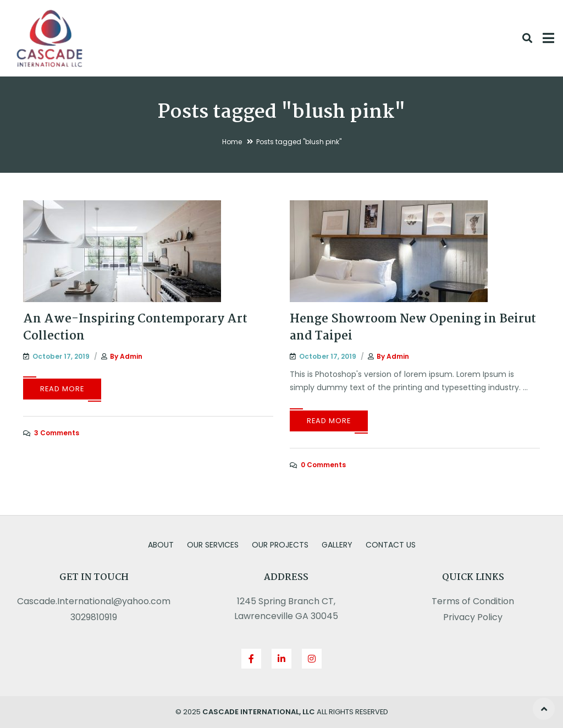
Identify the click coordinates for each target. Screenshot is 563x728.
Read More (62, 389)
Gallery (337, 545)
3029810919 (94, 617)
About (161, 545)
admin (131, 356)
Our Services (213, 545)
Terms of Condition (473, 601)
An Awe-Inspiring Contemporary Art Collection (135, 328)
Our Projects (280, 545)
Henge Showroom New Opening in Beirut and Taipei (413, 328)
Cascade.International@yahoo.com (94, 601)
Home (232, 142)
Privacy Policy (473, 617)
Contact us (391, 545)
